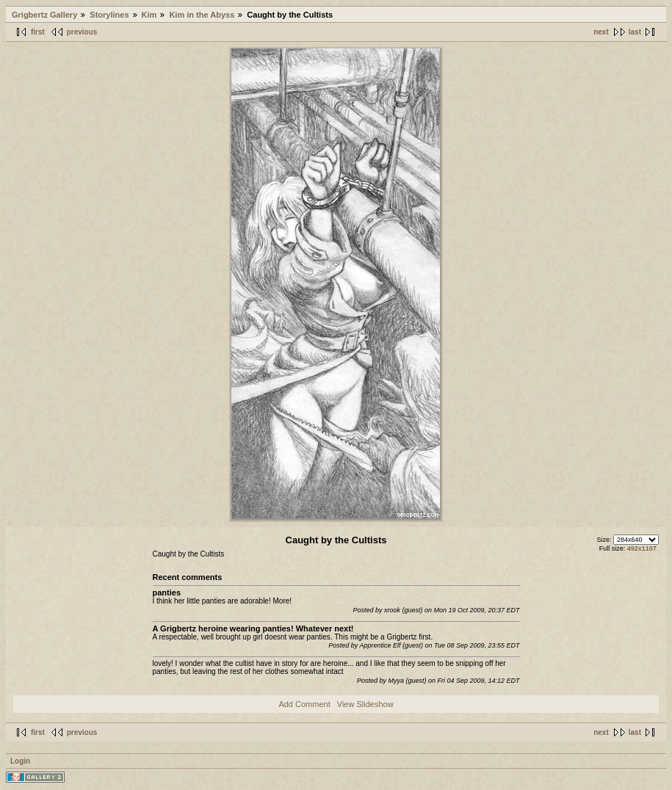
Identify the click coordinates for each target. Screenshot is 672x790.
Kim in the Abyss (202, 15)
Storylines (109, 15)
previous (82, 32)
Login (20, 761)
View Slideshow (365, 704)
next (601, 32)
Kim (149, 15)
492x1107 (642, 548)
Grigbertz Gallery (44, 15)
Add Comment (304, 704)
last (635, 32)
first (38, 32)
